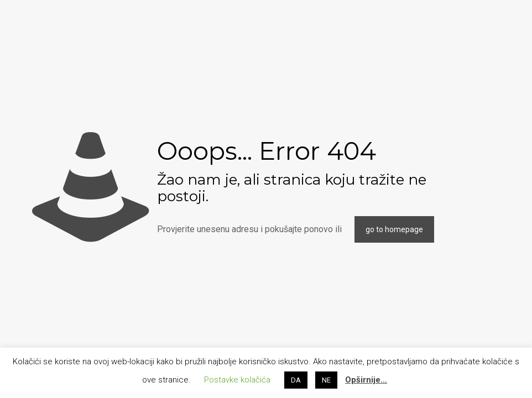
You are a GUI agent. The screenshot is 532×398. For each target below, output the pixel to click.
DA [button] (296, 380)
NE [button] (326, 380)
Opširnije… (366, 380)
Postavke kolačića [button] (237, 380)
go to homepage (394, 229)
